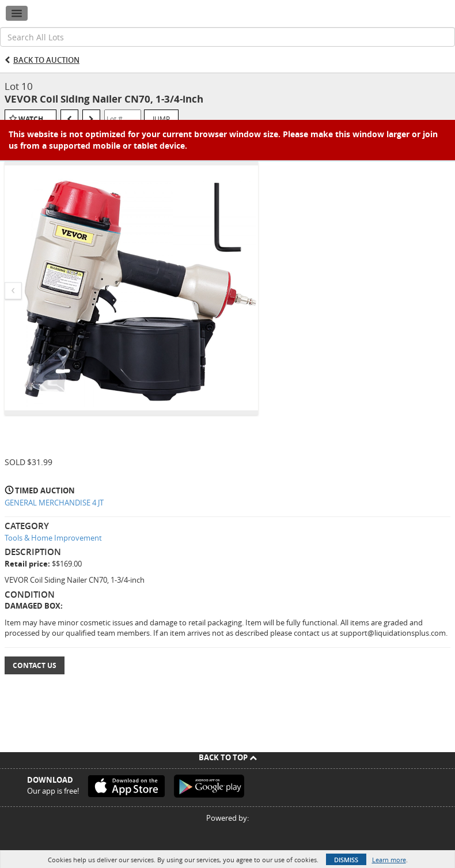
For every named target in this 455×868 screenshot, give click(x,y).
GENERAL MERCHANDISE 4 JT (54, 503)
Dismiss (346, 860)
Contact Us (35, 665)
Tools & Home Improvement (53, 538)
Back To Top (228, 757)
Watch (31, 119)
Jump (161, 119)
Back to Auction (46, 60)
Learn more (389, 860)
